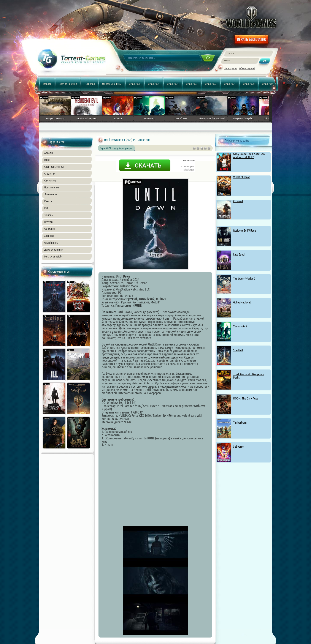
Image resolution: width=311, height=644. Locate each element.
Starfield (238, 350)
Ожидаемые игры (112, 84)
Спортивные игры (54, 167)
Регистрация (231, 68)
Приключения (52, 187)
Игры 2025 (154, 84)
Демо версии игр (53, 249)
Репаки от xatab (53, 256)
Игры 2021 (230, 84)
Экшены (49, 215)
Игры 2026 (135, 84)
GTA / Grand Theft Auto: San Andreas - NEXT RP (249, 155)
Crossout (238, 201)
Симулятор (50, 180)
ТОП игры (90, 84)
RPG (46, 208)
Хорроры (49, 236)
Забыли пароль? (247, 68)
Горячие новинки (68, 84)
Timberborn (240, 423)
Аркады (49, 153)
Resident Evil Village (245, 230)
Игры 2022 (211, 84)
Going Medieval (242, 302)
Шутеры (49, 222)
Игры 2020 (249, 84)
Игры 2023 (192, 84)
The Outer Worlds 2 (244, 279)
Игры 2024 (173, 84)
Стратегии (50, 174)
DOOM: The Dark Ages (246, 398)
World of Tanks (242, 177)
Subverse (238, 447)
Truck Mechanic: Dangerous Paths (249, 376)
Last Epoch (239, 254)
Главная (47, 84)
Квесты (48, 201)
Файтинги (49, 229)
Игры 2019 (268, 84)
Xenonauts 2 (240, 326)
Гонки (47, 160)
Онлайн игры (51, 243)
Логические (51, 194)
